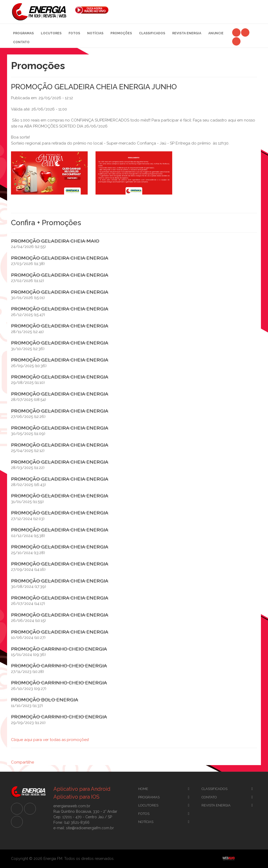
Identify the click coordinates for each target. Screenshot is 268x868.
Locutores (51, 33)
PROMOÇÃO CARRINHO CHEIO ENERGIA (59, 649)
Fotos (74, 33)
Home (143, 789)
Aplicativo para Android (82, 789)
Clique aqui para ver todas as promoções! (50, 740)
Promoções (121, 33)
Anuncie (216, 33)
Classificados (152, 33)
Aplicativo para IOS (76, 797)
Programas (23, 33)
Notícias (95, 33)
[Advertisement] (187, 10)
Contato (21, 42)
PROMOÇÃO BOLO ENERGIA (45, 700)
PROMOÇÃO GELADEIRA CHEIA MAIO (55, 241)
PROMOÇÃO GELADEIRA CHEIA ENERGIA (60, 258)
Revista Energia (187, 33)
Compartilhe (23, 762)
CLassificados (214, 789)
